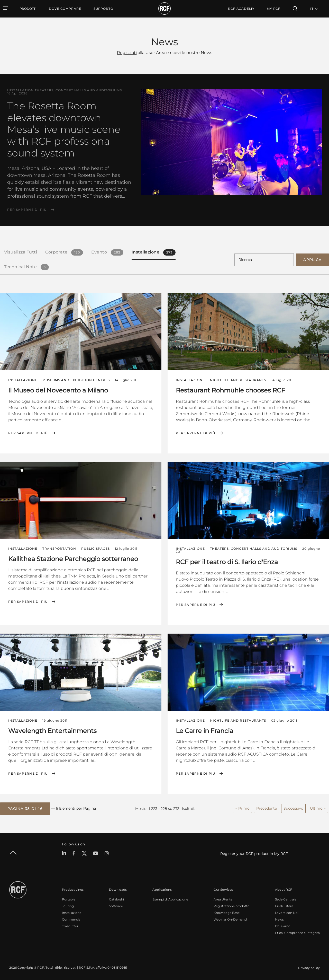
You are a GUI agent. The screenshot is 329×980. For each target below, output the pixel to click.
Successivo (293, 808)
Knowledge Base (227, 912)
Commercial (72, 919)
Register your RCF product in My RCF (254, 853)
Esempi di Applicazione (170, 899)
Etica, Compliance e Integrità (297, 932)
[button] (25, 808)
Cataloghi (116, 899)
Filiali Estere (284, 905)
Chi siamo (283, 925)
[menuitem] (65, 9)
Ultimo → (318, 808)
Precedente (267, 808)
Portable (69, 899)
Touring (68, 905)
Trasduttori (71, 925)
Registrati (127, 53)
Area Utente (223, 899)
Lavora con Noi (287, 912)
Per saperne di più (27, 210)
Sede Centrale (286, 899)
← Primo (242, 808)
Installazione (72, 912)
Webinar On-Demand (230, 919)
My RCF (274, 9)
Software (116, 905)
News (279, 919)
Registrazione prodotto (232, 905)
